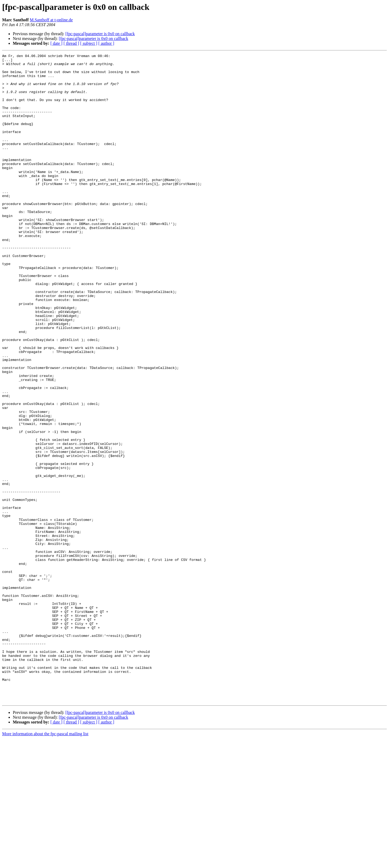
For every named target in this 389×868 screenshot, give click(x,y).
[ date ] (56, 43)
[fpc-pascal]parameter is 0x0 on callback (100, 34)
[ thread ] (71, 43)
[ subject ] (89, 43)
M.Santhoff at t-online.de (51, 20)
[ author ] (106, 43)
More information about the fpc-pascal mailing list (45, 863)
